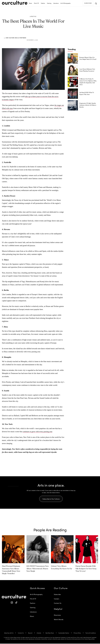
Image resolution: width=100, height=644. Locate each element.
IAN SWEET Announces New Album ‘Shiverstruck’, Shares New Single (38, 569)
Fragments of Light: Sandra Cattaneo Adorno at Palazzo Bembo (88, 105)
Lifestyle (33, 16)
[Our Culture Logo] (15, 3)
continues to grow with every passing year (37, 432)
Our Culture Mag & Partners (16, 38)
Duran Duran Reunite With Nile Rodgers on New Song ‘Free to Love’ (86, 569)
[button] (96, 3)
